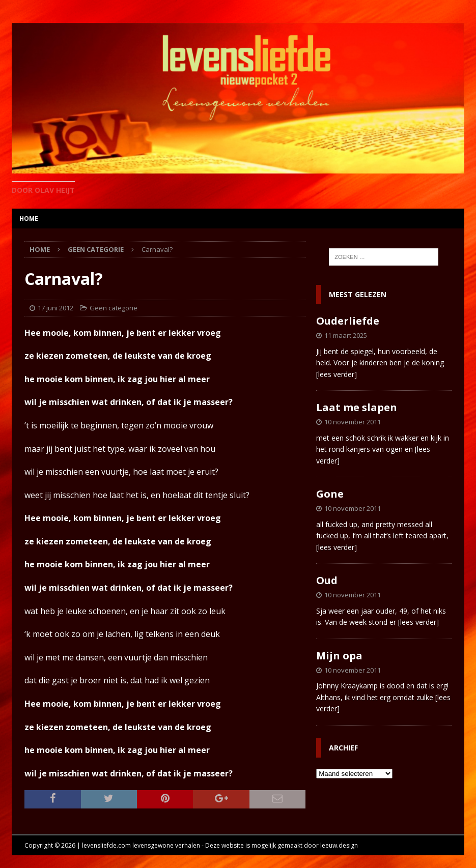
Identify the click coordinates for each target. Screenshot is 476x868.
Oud (327, 580)
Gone (330, 494)
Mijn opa (339, 656)
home (29, 219)
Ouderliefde (348, 321)
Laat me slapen (357, 407)
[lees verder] (337, 374)
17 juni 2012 (55, 308)
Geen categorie (114, 308)
